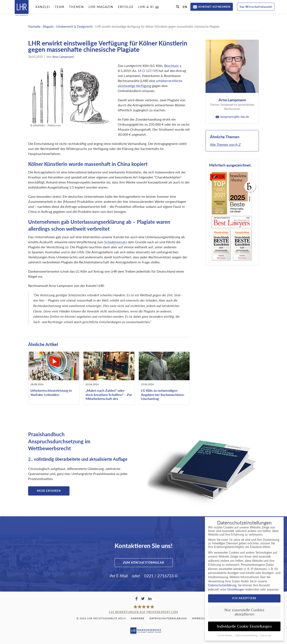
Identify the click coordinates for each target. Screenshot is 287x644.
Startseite (34, 27)
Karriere (138, 618)
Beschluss (171, 66)
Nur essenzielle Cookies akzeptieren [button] (244, 612)
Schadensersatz (116, 242)
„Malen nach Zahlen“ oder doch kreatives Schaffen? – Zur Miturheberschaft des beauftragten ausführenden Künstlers (109, 398)
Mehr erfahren (49, 491)
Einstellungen (236, 589)
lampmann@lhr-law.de (232, 117)
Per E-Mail (119, 576)
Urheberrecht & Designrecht (74, 27)
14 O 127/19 (147, 71)
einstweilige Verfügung (134, 86)
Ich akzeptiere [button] (244, 598)
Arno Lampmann (63, 57)
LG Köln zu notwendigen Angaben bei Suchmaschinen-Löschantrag (163, 394)
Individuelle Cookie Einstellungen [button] (244, 626)
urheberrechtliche (169, 81)
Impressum (200, 618)
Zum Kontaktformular (144, 563)
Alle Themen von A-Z (225, 144)
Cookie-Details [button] (225, 635)
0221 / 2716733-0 (161, 576)
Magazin (48, 27)
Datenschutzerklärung (168, 618)
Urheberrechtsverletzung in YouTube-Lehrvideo (51, 392)
